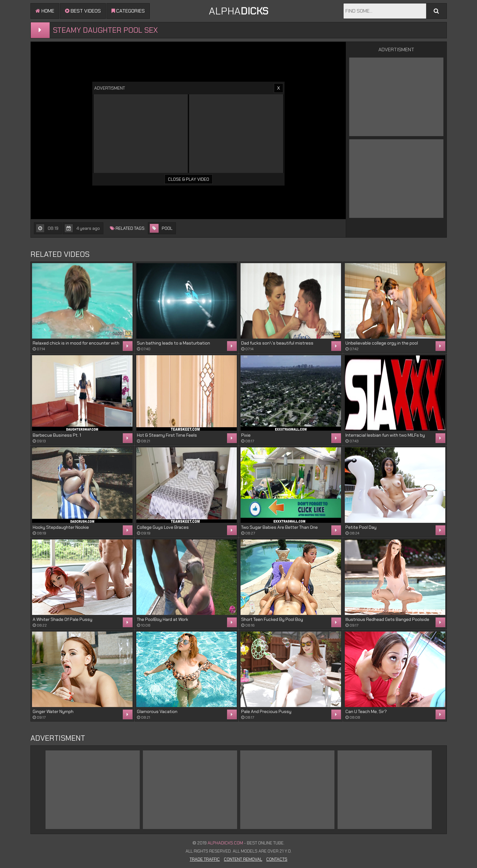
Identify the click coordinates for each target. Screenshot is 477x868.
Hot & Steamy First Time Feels (167, 435)
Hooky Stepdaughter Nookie (61, 527)
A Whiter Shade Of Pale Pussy (62, 619)
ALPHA (238, 11)
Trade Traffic (205, 859)
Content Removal (243, 859)
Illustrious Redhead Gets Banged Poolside (387, 619)
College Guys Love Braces (163, 527)
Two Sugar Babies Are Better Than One (279, 527)
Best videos (83, 11)
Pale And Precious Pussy (266, 711)
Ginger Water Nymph (53, 711)
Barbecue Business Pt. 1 (57, 435)
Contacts (277, 859)
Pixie (246, 435)
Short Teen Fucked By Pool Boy (272, 619)
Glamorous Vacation (157, 711)
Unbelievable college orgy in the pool (382, 343)
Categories (128, 11)
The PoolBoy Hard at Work (163, 619)
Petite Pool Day (361, 527)
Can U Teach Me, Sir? (366, 711)
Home (45, 11)
